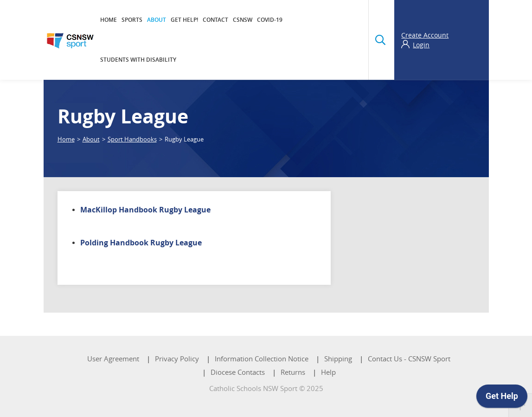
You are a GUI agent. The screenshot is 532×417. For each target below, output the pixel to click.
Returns (293, 372)
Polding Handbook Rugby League (141, 243)
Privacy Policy (177, 359)
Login (421, 45)
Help (328, 372)
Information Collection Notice (262, 359)
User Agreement (113, 359)
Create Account (425, 35)
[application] (502, 398)
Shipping (338, 359)
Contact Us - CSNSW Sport (409, 359)
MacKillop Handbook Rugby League (145, 210)
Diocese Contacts (238, 372)
